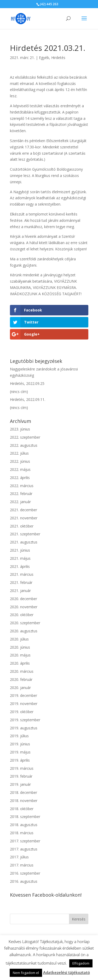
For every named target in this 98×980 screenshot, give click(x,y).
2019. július (19, 736)
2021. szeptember (25, 534)
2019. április (20, 760)
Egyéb (44, 58)
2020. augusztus (24, 631)
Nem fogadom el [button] (26, 973)
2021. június (20, 550)
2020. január (20, 688)
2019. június (20, 744)
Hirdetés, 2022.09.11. (28, 399)
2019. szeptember (25, 720)
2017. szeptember (25, 841)
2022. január (20, 502)
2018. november (24, 801)
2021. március (22, 574)
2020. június (20, 647)
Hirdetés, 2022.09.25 (27, 383)
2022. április (20, 478)
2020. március (22, 671)
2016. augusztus (24, 881)
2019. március (22, 768)
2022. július (19, 453)
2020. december (24, 599)
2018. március (22, 833)
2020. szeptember (25, 623)
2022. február (21, 494)
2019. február (21, 776)
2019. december (24, 695)
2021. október (22, 526)
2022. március (22, 486)
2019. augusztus (24, 728)
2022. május (20, 469)
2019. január (20, 784)
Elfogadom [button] (81, 963)
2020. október (22, 615)
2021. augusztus (24, 542)
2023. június (20, 429)
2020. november (24, 607)
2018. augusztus (24, 825)
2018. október (22, 809)
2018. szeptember (25, 817)
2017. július (19, 857)
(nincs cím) (19, 392)
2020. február (21, 679)
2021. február (21, 582)
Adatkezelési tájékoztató (67, 972)
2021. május (20, 558)
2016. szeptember (25, 873)
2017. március (22, 865)
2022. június (20, 461)
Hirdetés (58, 58)
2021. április (20, 566)
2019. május (20, 752)
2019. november (24, 704)
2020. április (20, 663)
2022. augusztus (24, 445)
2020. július (19, 639)
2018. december (24, 792)
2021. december (24, 510)
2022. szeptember (25, 437)
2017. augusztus (24, 849)
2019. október (22, 712)
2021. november (24, 518)
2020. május (20, 655)
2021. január (20, 591)
